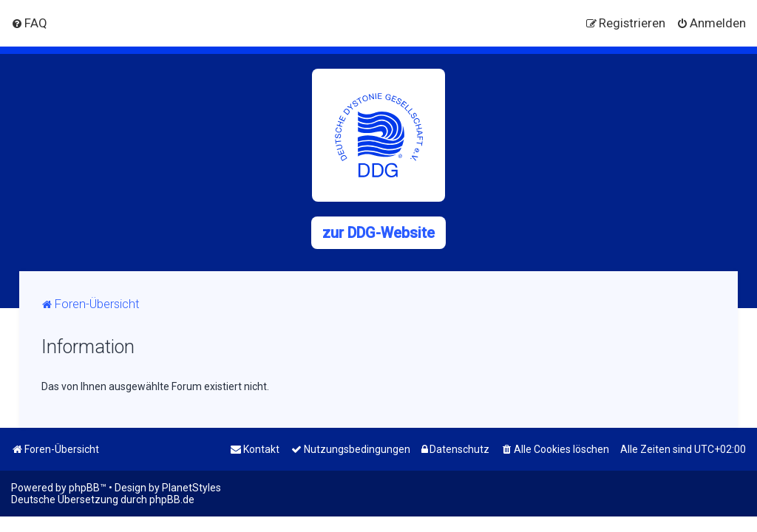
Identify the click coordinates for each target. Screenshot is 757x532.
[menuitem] (29, 23)
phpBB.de (172, 499)
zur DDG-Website (378, 233)
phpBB (84, 488)
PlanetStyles (191, 488)
